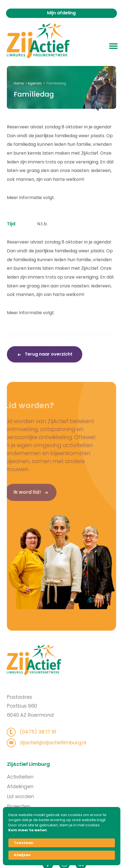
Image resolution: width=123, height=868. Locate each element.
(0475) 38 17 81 (33, 732)
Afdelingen (24, 786)
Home (19, 83)
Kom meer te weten (28, 830)
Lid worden (25, 796)
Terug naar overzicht (48, 354)
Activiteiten (24, 777)
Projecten (23, 806)
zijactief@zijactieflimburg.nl (48, 743)
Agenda (35, 83)
